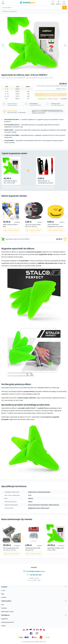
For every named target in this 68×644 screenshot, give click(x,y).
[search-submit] (64, 8)
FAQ (3, 605)
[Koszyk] (64, 3)
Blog (3, 594)
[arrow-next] (66, 216)
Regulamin (5, 619)
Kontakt (4, 597)
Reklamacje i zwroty (7, 612)
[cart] (12, 230)
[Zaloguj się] (58, 3)
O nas (3, 590)
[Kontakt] (53, 3)
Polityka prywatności (8, 622)
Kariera (3, 626)
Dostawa (4, 608)
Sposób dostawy (13, 104)
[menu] (3, 3)
